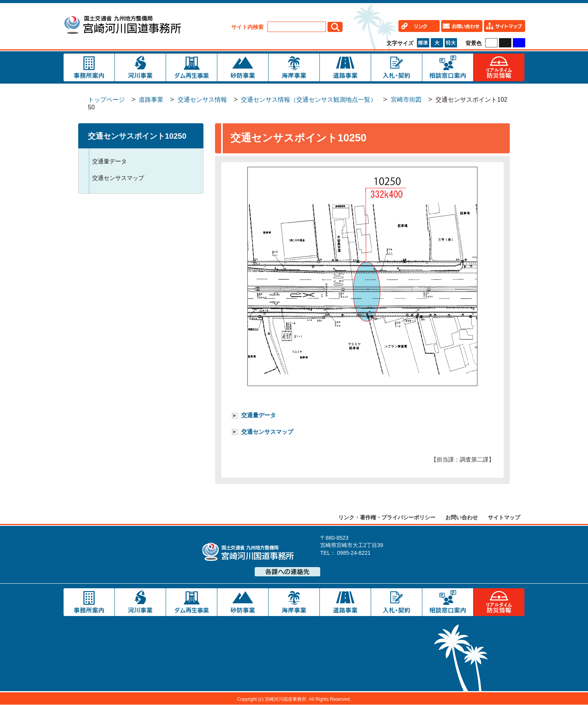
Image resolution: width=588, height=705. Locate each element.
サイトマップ (504, 517)
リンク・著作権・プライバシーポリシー (387, 517)
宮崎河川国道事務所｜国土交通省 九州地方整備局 (122, 26)
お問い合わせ (462, 517)
